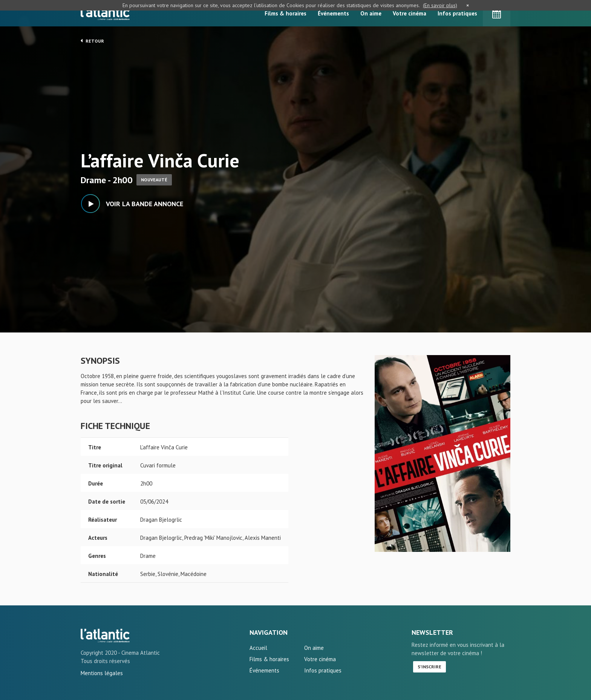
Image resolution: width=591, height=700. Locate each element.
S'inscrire (429, 667)
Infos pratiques (457, 13)
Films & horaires (286, 13)
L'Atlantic (105, 13)
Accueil (258, 648)
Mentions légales (102, 673)
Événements (333, 13)
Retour (92, 41)
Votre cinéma (410, 13)
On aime (371, 13)
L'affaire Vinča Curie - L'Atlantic (105, 636)
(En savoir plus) (440, 5)
